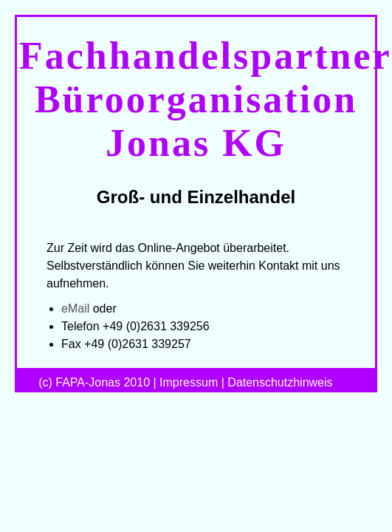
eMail (75, 308)
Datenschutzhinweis (280, 382)
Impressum (189, 382)
